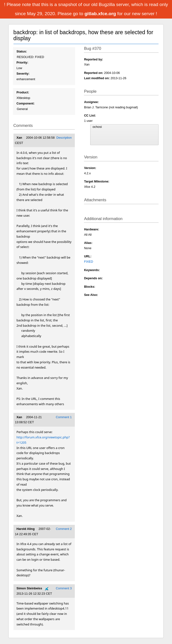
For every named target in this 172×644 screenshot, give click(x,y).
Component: (25, 103)
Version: (90, 168)
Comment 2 (64, 529)
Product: (23, 92)
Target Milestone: (97, 181)
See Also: (91, 295)
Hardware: (92, 229)
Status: (22, 51)
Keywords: (92, 270)
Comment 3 (64, 588)
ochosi (124, 127)
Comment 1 (64, 417)
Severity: (23, 74)
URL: (88, 256)
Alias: (88, 243)
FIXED (89, 262)
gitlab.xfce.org (101, 14)
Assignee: (91, 102)
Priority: (22, 62)
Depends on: (93, 278)
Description (64, 138)
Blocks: (89, 287)
